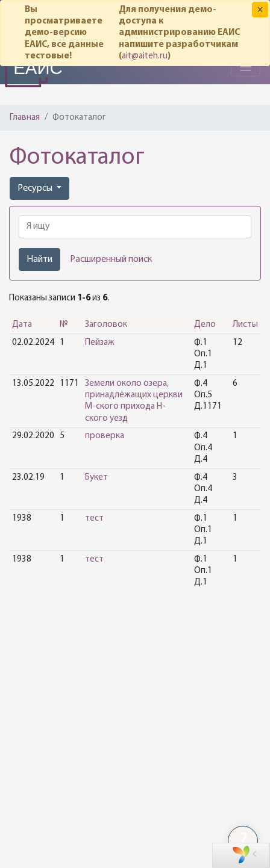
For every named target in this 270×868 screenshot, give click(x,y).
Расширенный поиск (111, 259)
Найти (39, 259)
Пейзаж (100, 343)
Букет (96, 478)
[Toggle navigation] (246, 67)
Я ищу (38, 226)
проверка (105, 436)
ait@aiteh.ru (145, 56)
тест (94, 519)
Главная (25, 118)
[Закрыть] (260, 10)
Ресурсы (36, 188)
